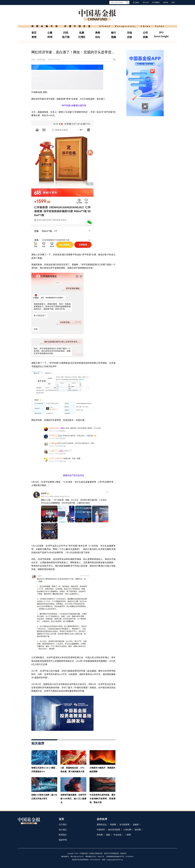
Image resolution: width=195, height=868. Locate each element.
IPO (161, 32)
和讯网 (100, 835)
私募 (82, 33)
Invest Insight (161, 36)
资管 (34, 37)
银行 (114, 33)
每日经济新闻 (114, 830)
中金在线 (117, 835)
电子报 (166, 2)
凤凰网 (113, 825)
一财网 (128, 835)
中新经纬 (101, 830)
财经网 (138, 830)
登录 (173, 2)
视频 (114, 37)
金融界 (136, 825)
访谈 (129, 37)
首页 (34, 33)
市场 (129, 33)
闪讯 (66, 33)
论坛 (98, 37)
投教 (145, 37)
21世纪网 (127, 830)
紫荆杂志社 (102, 825)
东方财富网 (124, 825)
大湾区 (82, 37)
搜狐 (108, 835)
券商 (98, 33)
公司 (145, 33)
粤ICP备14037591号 (77, 857)
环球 (50, 37)
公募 (50, 33)
